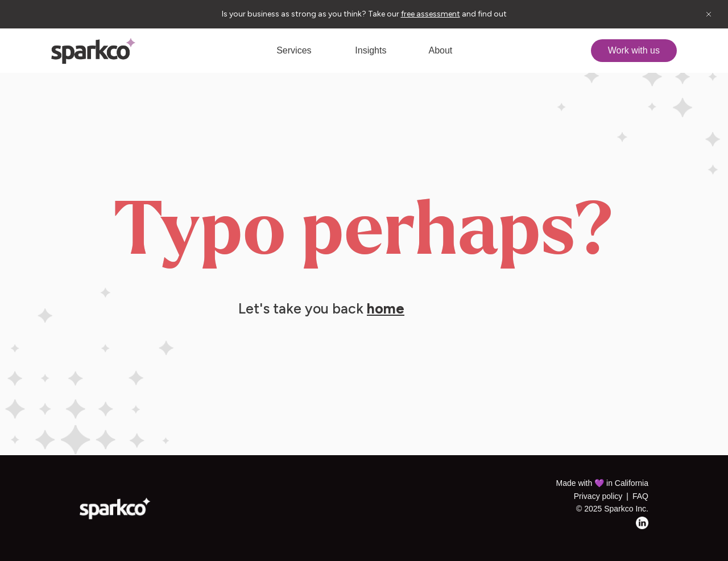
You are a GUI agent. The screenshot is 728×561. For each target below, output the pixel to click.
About (440, 50)
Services (294, 50)
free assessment (431, 14)
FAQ (640, 496)
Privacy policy (598, 496)
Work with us (634, 50)
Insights (371, 50)
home (386, 308)
